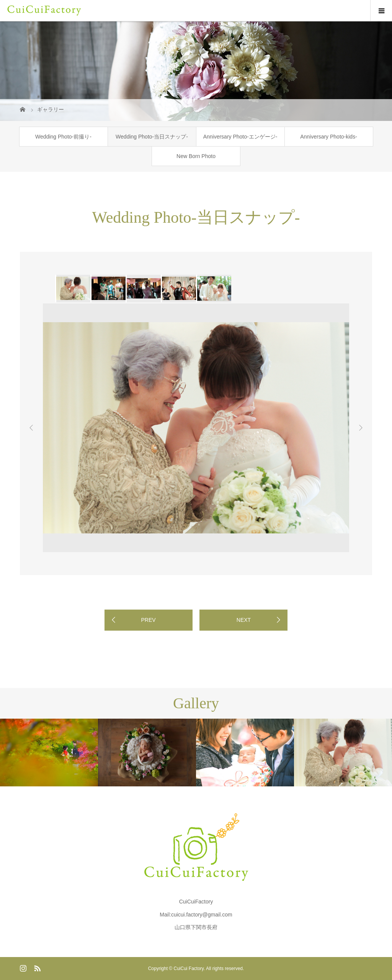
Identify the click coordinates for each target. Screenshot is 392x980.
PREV (148, 620)
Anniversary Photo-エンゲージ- (240, 137)
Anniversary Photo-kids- (329, 137)
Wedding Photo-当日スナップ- (152, 137)
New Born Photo (196, 156)
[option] (73, 289)
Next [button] (361, 428)
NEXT (244, 620)
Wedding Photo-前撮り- (63, 137)
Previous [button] (31, 428)
